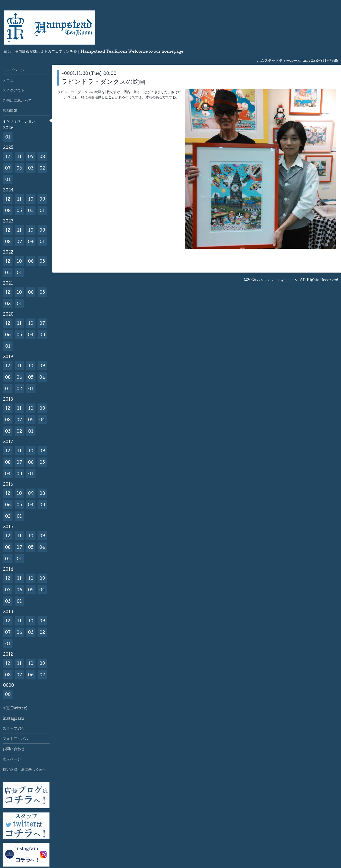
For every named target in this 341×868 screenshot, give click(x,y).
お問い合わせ (14, 749)
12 (8, 156)
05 (19, 210)
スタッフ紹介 (14, 728)
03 (31, 168)
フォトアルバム (15, 738)
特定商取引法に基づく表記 (25, 769)
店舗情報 (10, 110)
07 (8, 168)
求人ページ (12, 759)
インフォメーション (19, 121)
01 (8, 137)
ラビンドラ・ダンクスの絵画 (103, 81)
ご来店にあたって (17, 100)
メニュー (10, 80)
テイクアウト (14, 90)
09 (31, 156)
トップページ (14, 70)
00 (8, 694)
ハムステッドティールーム (277, 280)
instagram (13, 718)
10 (31, 199)
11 (19, 156)
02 (42, 168)
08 (42, 156)
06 (19, 168)
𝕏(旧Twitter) (15, 708)
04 (31, 241)
